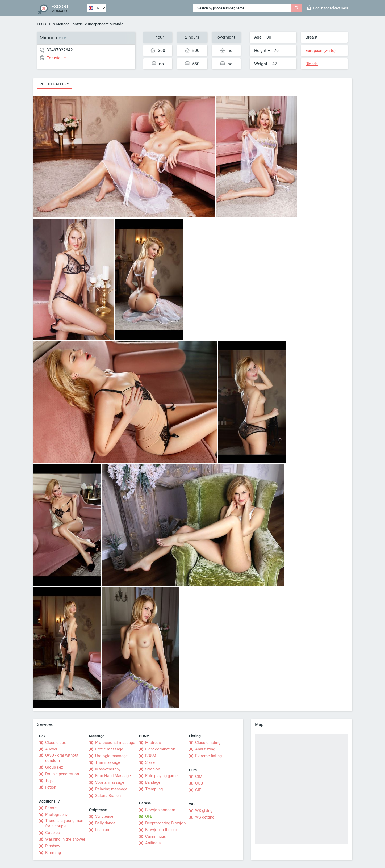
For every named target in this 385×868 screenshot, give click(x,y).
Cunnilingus (156, 836)
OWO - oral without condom (62, 758)
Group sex (54, 767)
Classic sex (55, 743)
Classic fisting (208, 743)
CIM (199, 777)
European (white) (321, 51)
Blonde (312, 64)
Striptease (104, 816)
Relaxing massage (111, 789)
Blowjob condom (160, 810)
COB (199, 783)
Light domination (160, 749)
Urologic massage (111, 756)
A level (51, 749)
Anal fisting (205, 749)
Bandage (153, 782)
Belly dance (105, 823)
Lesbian (102, 830)
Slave (150, 762)
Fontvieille (79, 24)
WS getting (205, 817)
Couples (53, 833)
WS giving (204, 811)
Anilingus (153, 843)
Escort (51, 808)
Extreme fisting (208, 756)
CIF (198, 790)
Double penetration (62, 774)
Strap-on (153, 769)
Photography (56, 815)
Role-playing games (162, 776)
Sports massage (110, 782)
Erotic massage (109, 749)
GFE (149, 816)
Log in (328, 7)
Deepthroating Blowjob (165, 823)
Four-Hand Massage (113, 776)
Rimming (53, 853)
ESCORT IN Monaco (53, 24)
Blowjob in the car (161, 830)
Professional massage (115, 743)
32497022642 (60, 50)
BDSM (151, 756)
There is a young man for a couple (64, 823)
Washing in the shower (65, 839)
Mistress (153, 743)
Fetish (51, 787)
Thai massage (108, 762)
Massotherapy (108, 769)
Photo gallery (54, 84)
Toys (49, 781)
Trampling (154, 789)
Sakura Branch (108, 796)
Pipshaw (53, 846)
